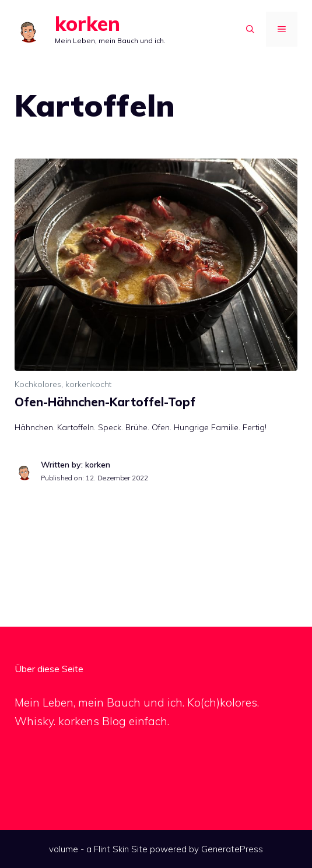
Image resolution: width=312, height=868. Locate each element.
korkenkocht (88, 384)
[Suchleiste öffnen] (250, 29)
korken (87, 24)
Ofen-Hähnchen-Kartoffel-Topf (105, 402)
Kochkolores (38, 384)
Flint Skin (111, 849)
